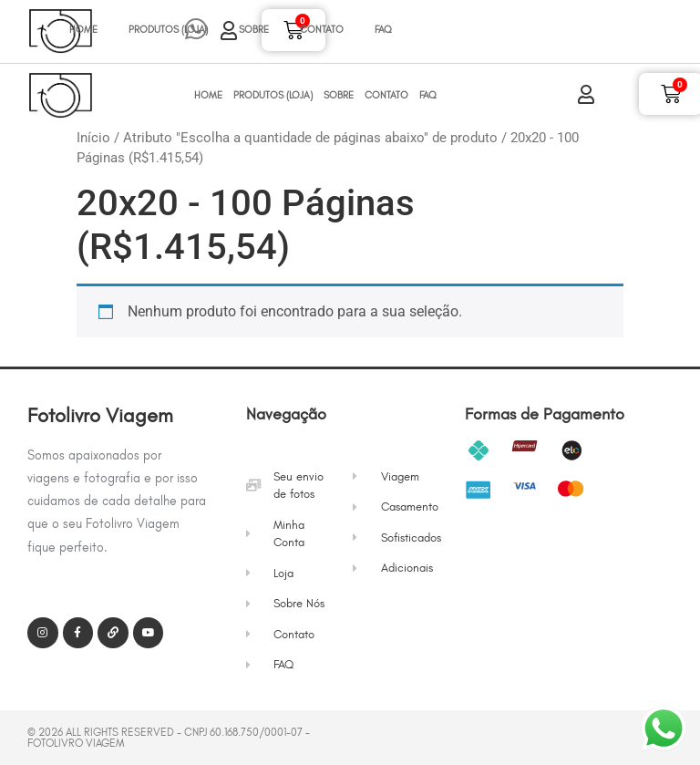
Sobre (254, 30)
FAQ (383, 30)
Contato (322, 30)
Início (93, 138)
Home (83, 30)
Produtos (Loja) (168, 30)
